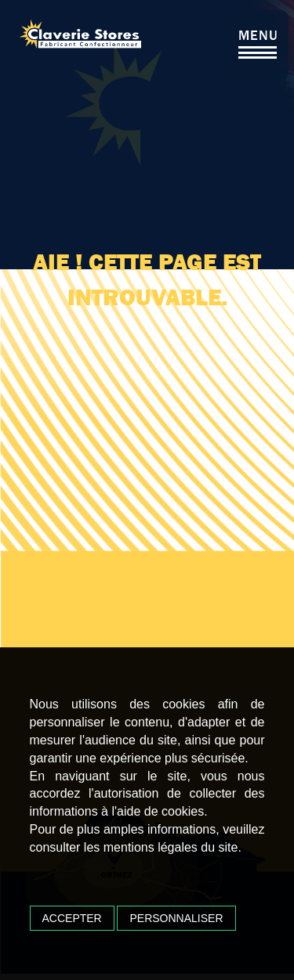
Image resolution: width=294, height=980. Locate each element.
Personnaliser (176, 918)
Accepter (72, 918)
